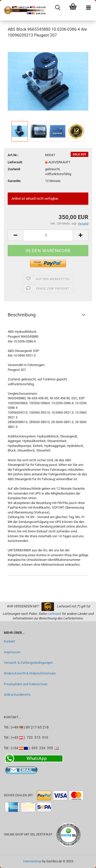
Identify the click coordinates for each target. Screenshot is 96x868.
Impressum (12, 652)
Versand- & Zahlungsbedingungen (28, 663)
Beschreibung (22, 315)
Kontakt (9, 641)
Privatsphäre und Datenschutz (26, 684)
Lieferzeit (54, 614)
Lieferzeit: (15, 162)
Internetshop (32, 861)
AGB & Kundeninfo (17, 695)
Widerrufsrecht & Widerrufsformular (30, 673)
